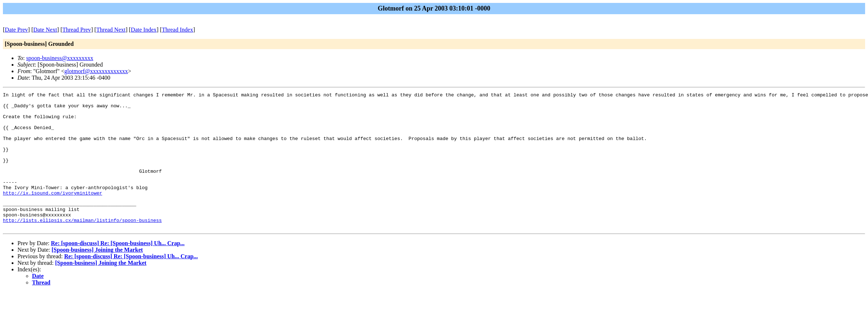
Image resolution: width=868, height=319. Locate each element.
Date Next (45, 30)
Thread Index (177, 30)
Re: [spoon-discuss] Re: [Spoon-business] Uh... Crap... (118, 270)
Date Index (144, 30)
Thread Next (111, 30)
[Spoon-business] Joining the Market (97, 277)
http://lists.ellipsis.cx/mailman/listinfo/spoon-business (82, 246)
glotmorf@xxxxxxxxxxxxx (96, 71)
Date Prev (16, 30)
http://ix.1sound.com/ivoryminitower (53, 214)
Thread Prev (77, 30)
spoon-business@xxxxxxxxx (60, 58)
